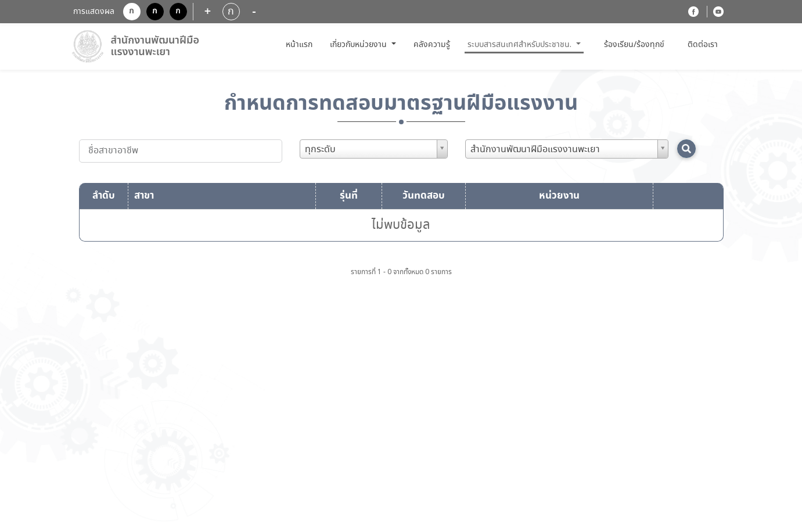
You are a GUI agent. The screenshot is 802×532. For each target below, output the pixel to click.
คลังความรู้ (432, 45)
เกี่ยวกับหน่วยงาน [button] (359, 45)
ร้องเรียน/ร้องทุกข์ (634, 45)
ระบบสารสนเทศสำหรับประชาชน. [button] (521, 45)
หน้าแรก (301, 44)
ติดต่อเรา (703, 45)
